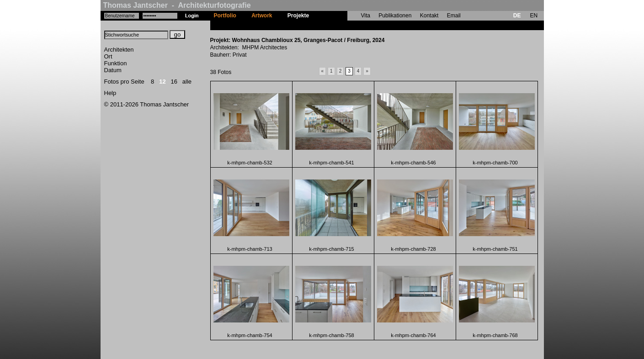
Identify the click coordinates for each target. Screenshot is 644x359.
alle (187, 82)
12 (162, 82)
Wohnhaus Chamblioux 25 (351, 25)
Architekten (119, 50)
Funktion (116, 63)
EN (534, 16)
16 (174, 82)
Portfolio (225, 16)
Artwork (262, 16)
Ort (108, 56)
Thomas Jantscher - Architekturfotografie (177, 5)
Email (454, 16)
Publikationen (395, 16)
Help (110, 93)
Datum (113, 70)
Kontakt (429, 16)
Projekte (298, 16)
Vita (366, 16)
